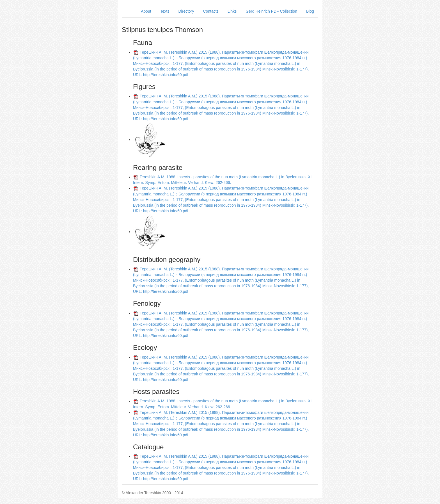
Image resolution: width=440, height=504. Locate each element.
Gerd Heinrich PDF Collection (271, 11)
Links (232, 11)
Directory (186, 11)
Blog (310, 11)
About (146, 11)
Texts (165, 11)
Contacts (211, 11)
